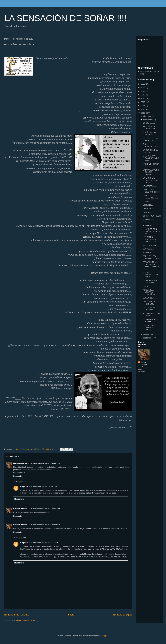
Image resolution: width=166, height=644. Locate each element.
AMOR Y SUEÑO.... (151, 245)
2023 (143, 84)
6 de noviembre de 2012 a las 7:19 (43, 486)
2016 (143, 98)
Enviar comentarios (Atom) (27, 620)
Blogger (104, 636)
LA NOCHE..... (149, 212)
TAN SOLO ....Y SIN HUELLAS (151, 139)
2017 (143, 95)
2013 (143, 109)
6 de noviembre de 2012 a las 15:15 (43, 543)
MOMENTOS (148, 209)
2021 (143, 91)
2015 (143, 102)
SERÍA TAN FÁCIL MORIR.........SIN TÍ (152, 257)
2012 (143, 113)
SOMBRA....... (149, 253)
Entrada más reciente (17, 615)
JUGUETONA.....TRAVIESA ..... (152, 315)
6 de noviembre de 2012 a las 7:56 (46, 509)
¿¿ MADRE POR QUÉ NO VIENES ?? (151, 231)
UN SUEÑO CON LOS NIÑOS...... (150, 282)
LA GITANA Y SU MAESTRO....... (150, 197)
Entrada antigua (122, 615)
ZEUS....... (147, 286)
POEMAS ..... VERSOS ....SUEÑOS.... (150, 292)
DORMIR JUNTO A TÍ (152, 216)
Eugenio (24, 486)
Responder (18, 476)
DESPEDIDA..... (149, 249)
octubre (147, 334)
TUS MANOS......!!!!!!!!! (151, 145)
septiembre (148, 338)
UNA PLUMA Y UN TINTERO (150, 320)
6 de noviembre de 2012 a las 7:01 (46, 463)
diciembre (148, 116)
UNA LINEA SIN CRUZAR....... (149, 309)
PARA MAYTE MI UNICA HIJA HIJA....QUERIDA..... (152, 265)
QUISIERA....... (149, 123)
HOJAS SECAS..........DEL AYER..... (151, 275)
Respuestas (21, 482)
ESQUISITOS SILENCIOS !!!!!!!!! (151, 191)
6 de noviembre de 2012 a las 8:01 (46, 525)
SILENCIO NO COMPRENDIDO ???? (151, 158)
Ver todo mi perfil (142, 371)
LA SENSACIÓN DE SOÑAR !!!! (65, 18)
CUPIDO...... (148, 201)
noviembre (148, 120)
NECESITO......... (150, 186)
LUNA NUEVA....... (150, 298)
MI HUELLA (148, 205)
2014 (143, 106)
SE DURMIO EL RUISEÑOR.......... (151, 128)
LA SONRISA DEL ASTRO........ (150, 151)
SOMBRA (147, 225)
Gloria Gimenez (20, 463)
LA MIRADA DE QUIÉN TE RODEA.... (149, 327)
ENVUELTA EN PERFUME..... (150, 303)
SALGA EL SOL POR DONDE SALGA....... (151, 172)
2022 (143, 87)
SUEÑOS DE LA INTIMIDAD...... (150, 133)
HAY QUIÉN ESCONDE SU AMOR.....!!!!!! (150, 239)
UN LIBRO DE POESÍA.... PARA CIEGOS (151, 180)
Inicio (71, 615)
